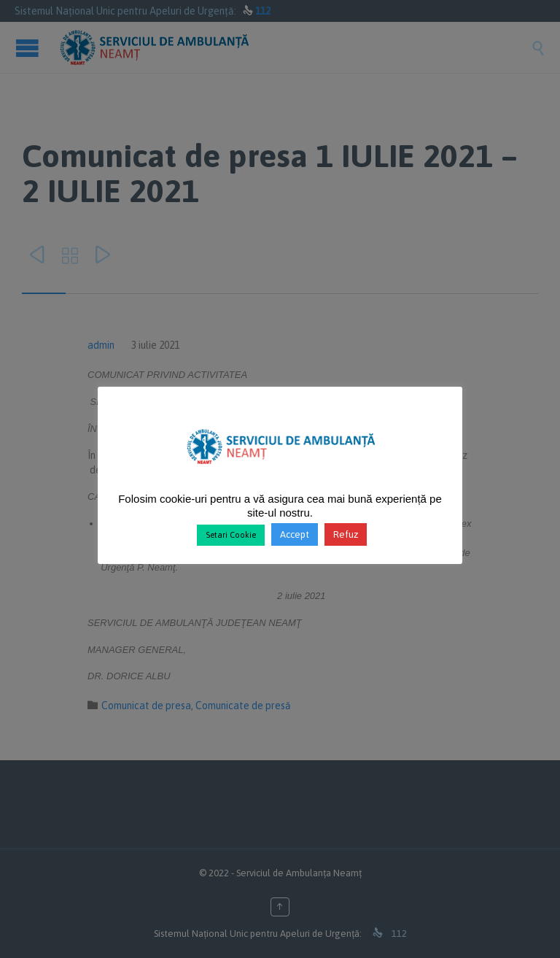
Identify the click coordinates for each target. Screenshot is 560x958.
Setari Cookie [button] (231, 535)
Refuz (346, 534)
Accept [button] (295, 534)
